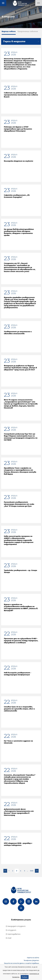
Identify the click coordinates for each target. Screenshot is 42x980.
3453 (32, 871)
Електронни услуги (21, 920)
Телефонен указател (31, 960)
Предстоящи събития (28, 31)
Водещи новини (9, 31)
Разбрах (25, 977)
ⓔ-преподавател (13, 934)
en (39, 3)
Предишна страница (5, 871)
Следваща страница (37, 871)
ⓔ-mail (9, 938)
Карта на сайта (33, 958)
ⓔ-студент (11, 930)
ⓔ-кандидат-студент (16, 926)
